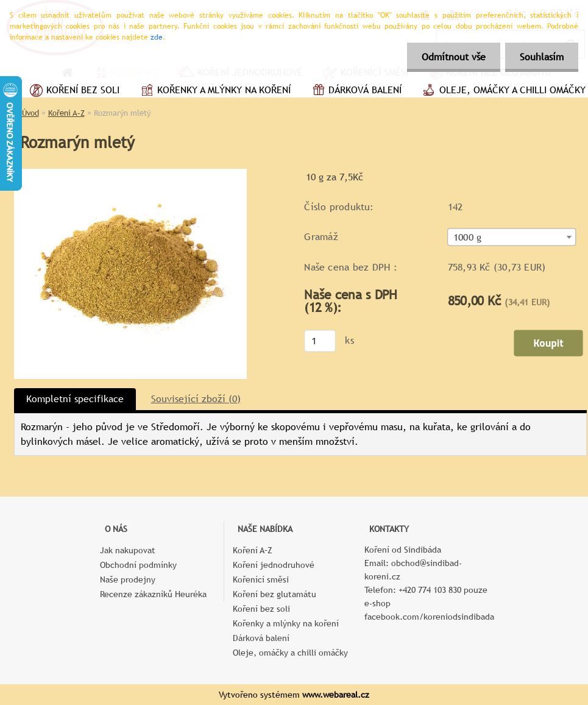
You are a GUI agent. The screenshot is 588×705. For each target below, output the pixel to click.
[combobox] (512, 237)
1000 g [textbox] (467, 238)
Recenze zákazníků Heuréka (153, 594)
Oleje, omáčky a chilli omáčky (290, 653)
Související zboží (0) (196, 399)
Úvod (30, 113)
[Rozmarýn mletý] (130, 173)
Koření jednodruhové (274, 565)
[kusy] (320, 341)
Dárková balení (355, 91)
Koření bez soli (73, 91)
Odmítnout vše (452, 57)
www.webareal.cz (336, 695)
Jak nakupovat (128, 550)
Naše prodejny (128, 579)
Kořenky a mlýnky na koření (214, 91)
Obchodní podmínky (138, 565)
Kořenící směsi (261, 579)
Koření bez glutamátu (275, 594)
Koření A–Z (66, 113)
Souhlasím (541, 57)
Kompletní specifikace (75, 399)
